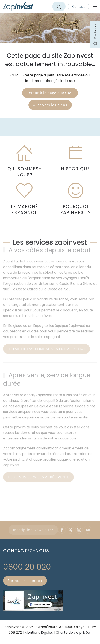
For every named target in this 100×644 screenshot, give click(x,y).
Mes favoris (95, 35)
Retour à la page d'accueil (50, 93)
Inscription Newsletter (33, 530)
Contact (78, 6)
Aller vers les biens (50, 105)
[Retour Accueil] (18, 6)
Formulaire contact (25, 581)
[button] (95, 6)
